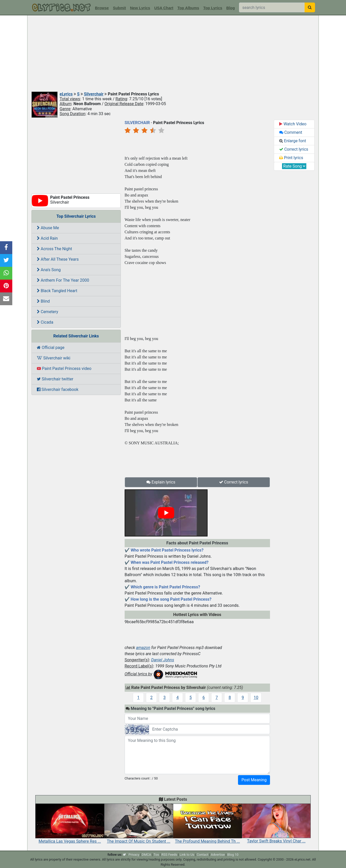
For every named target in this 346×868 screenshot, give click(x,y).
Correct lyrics (234, 482)
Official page (51, 348)
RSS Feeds (169, 855)
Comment (291, 132)
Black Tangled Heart (57, 291)
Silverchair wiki (54, 358)
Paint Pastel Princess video (64, 369)
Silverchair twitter (55, 379)
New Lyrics (140, 8)
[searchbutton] (310, 7)
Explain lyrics (161, 482)
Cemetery (47, 312)
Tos (156, 855)
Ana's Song (49, 270)
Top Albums (188, 8)
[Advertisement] (173, 54)
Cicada (45, 322)
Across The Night (55, 249)
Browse (102, 8)
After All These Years (58, 259)
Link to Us (187, 855)
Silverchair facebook (58, 389)
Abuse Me (48, 228)
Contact (203, 855)
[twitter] (124, 855)
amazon (143, 648)
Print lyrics (291, 158)
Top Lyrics (213, 8)
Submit (119, 8)
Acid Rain (47, 238)
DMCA (147, 855)
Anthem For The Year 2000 (63, 280)
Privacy (134, 855)
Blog (230, 8)
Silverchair (94, 94)
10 (256, 697)
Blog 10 (233, 855)
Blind (43, 301)
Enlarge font (293, 141)
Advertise (218, 855)
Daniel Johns (163, 660)
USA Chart (164, 8)
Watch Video (293, 124)
